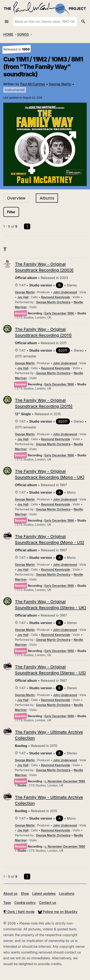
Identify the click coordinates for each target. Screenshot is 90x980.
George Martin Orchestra (53, 302)
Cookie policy (25, 903)
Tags (7, 903)
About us (10, 893)
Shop (25, 893)
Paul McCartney (33, 84)
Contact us (47, 903)
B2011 (63, 350)
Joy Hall (23, 297)
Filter (11, 212)
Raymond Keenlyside (56, 297)
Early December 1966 (59, 313)
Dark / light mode (19, 912)
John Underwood (65, 292)
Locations (67, 893)
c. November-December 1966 (65, 781)
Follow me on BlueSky (58, 912)
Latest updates (44, 893)
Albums (47, 198)
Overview (16, 198)
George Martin (60, 84)
